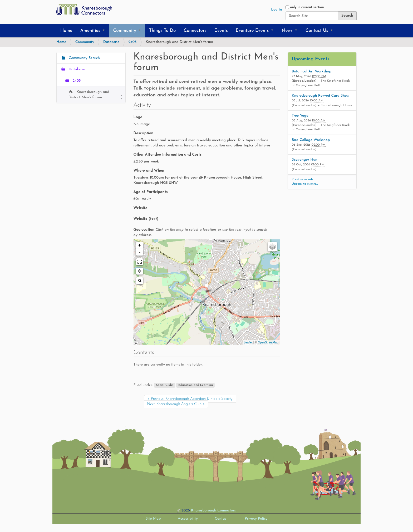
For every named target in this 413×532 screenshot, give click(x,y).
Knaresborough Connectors (213, 511)
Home (66, 31)
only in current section (307, 7)
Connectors (195, 31)
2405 (133, 42)
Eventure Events (252, 31)
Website (141, 208)
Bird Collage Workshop (311, 140)
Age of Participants (151, 192)
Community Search (84, 58)
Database (111, 42)
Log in (276, 10)
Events (221, 31)
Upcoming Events (311, 59)
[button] (105, 31)
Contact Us (317, 31)
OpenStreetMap (268, 342)
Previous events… (304, 179)
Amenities (90, 31)
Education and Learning (196, 385)
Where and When (149, 171)
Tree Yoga (300, 116)
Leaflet (248, 342)
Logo (138, 117)
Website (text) (146, 219)
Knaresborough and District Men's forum (89, 95)
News (287, 31)
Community (125, 31)
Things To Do (162, 31)
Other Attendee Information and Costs (168, 155)
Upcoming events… (305, 184)
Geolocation (200, 232)
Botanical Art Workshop (312, 72)
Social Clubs (165, 385)
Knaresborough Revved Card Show (321, 96)
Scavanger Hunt (305, 160)
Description (144, 133)
